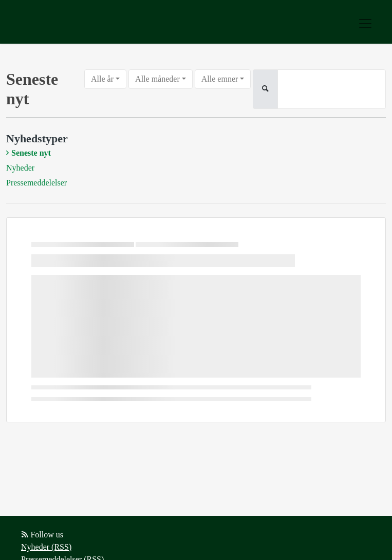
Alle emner (220, 79)
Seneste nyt (31, 153)
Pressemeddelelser (36, 183)
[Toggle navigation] (365, 24)
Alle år (102, 79)
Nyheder (20, 168)
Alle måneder (157, 79)
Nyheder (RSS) (46, 547)
